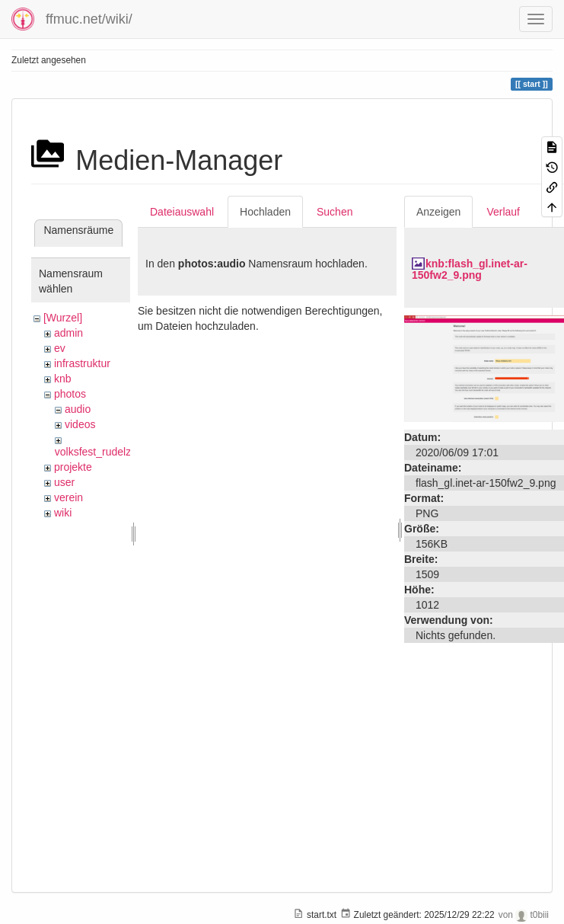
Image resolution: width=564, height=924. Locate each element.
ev (60, 348)
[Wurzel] (63, 318)
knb (63, 379)
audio (78, 409)
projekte (73, 467)
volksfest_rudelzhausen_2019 (125, 452)
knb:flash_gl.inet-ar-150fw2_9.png (470, 269)
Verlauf (503, 212)
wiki (63, 513)
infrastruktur (82, 363)
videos (80, 424)
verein (69, 497)
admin (69, 333)
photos (70, 394)
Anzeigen (438, 212)
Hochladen (265, 212)
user (64, 482)
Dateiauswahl (182, 212)
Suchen (335, 212)
